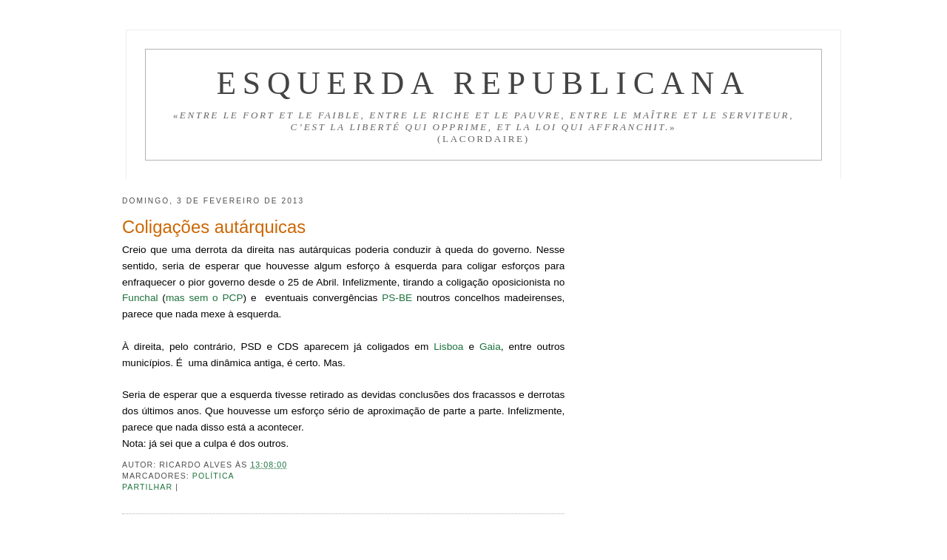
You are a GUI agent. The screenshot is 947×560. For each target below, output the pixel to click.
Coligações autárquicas (214, 227)
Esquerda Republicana (483, 83)
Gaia (490, 347)
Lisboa (448, 347)
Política (213, 476)
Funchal (140, 298)
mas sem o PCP (205, 298)
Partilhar (149, 487)
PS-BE (397, 298)
